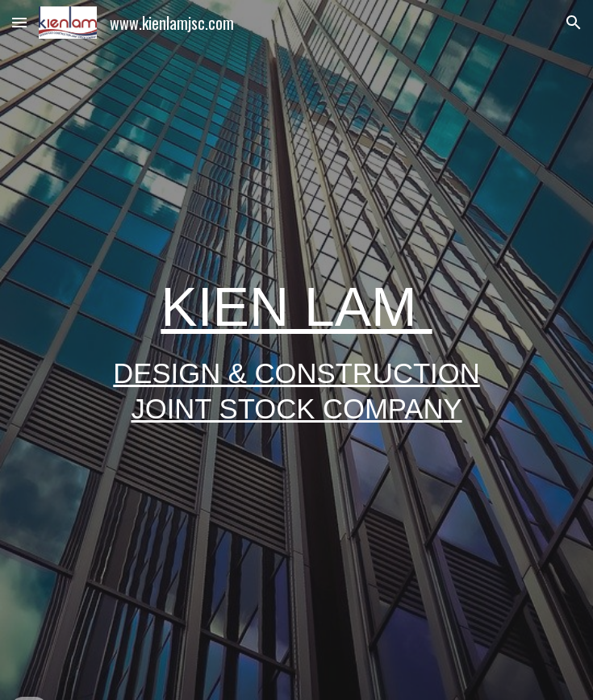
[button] (19, 22)
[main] (296, 350)
